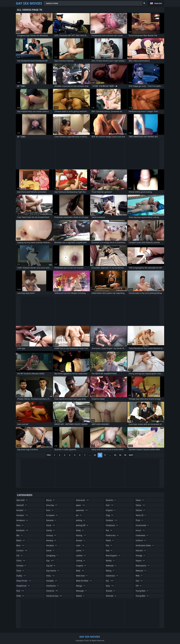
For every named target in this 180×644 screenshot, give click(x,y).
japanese (82, 510)
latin (80, 545)
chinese (22, 566)
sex (110, 581)
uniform (141, 540)
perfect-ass (112, 535)
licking (81, 561)
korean (81, 540)
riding (110, 571)
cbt (20, 556)
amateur (22, 515)
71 (105, 455)
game (51, 551)
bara (20, 525)
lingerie (81, 566)
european (52, 515)
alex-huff (22, 500)
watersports (143, 566)
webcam (141, 571)
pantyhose (112, 525)
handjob (52, 581)
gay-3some (53, 571)
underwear (142, 535)
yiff (139, 586)
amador (22, 510)
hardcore (52, 591)
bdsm (21, 540)
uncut (140, 530)
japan (81, 505)
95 (125, 455)
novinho (111, 500)
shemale (111, 596)
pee (109, 530)
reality (110, 561)
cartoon (22, 551)
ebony (51, 500)
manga (81, 586)
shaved (111, 591)
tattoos (141, 510)
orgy (110, 515)
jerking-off (82, 525)
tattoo (140, 505)
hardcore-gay (54, 596)
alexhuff (22, 505)
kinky (80, 530)
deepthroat (24, 586)
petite (110, 540)
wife (139, 576)
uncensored (143, 525)
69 (95, 455)
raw (109, 551)
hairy (51, 576)
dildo (20, 596)
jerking (81, 520)
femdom (52, 545)
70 (100, 455)
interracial (83, 500)
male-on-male (84, 581)
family (51, 530)
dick (20, 591)
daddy (21, 576)
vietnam (141, 551)
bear (21, 545)
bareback (23, 530)
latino (80, 551)
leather (81, 556)
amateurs (22, 520)
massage (82, 591)
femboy (51, 540)
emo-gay (52, 505)
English (158, 3)
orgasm (111, 510)
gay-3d (51, 566)
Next (131, 455)
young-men (142, 596)
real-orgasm (113, 556)
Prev (49, 455)
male (80, 571)
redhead (111, 566)
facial (51, 525)
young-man (142, 591)
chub (20, 571)
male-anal (82, 576)
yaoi (140, 581)
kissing (81, 535)
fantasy (51, 535)
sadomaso (112, 576)
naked (81, 596)
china (21, 561)
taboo (140, 500)
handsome (53, 586)
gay (50, 561)
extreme (52, 520)
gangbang (53, 556)
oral (110, 505)
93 (115, 455)
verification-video (145, 545)
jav (79, 515)
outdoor (112, 520)
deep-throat (24, 581)
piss (109, 545)
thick (140, 520)
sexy (110, 586)
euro (50, 510)
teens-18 (141, 515)
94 (120, 455)
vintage (141, 556)
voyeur (140, 561)
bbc (20, 535)
